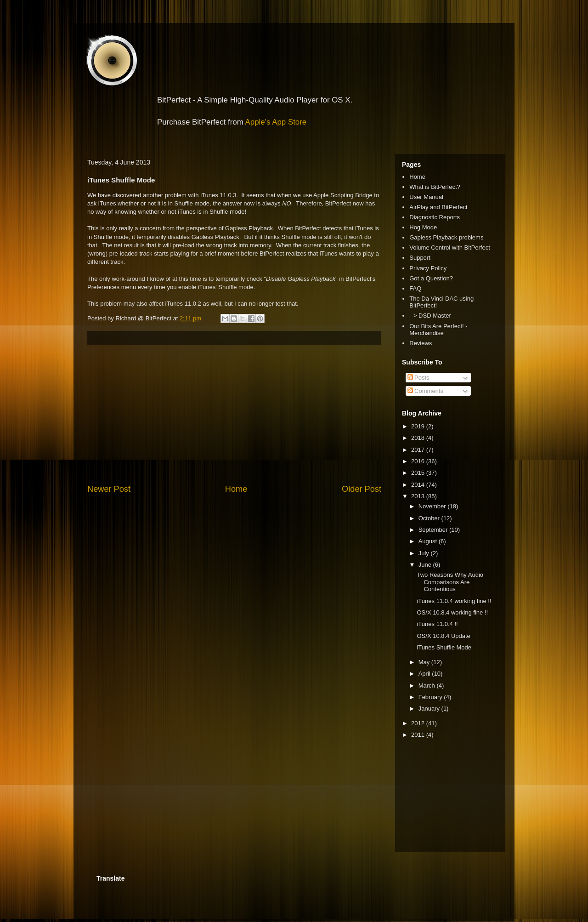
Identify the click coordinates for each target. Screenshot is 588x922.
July (425, 553)
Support (420, 258)
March (428, 686)
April (425, 674)
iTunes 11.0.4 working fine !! (454, 601)
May (425, 662)
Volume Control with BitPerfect (450, 248)
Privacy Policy (428, 268)
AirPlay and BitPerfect (438, 207)
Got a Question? (431, 278)
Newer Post (109, 489)
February (431, 697)
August (429, 541)
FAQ (415, 288)
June (426, 565)
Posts (418, 378)
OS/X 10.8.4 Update (443, 636)
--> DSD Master (430, 316)
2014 (419, 485)
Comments (425, 391)
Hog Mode (423, 227)
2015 (419, 473)
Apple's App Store (276, 122)
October (430, 518)
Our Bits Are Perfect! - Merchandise (438, 330)
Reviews (421, 343)
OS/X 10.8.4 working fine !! (452, 612)
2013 (419, 496)
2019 (419, 426)
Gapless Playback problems (446, 237)
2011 (419, 735)
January (430, 709)
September (434, 530)
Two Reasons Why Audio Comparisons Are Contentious (450, 582)
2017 (419, 450)
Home (236, 489)
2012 (419, 723)
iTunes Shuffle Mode (444, 647)
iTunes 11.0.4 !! (437, 624)
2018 (419, 438)
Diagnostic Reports (435, 217)
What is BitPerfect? (435, 187)
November (433, 506)
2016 (419, 461)
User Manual (426, 197)
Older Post (362, 489)
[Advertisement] (234, 414)
